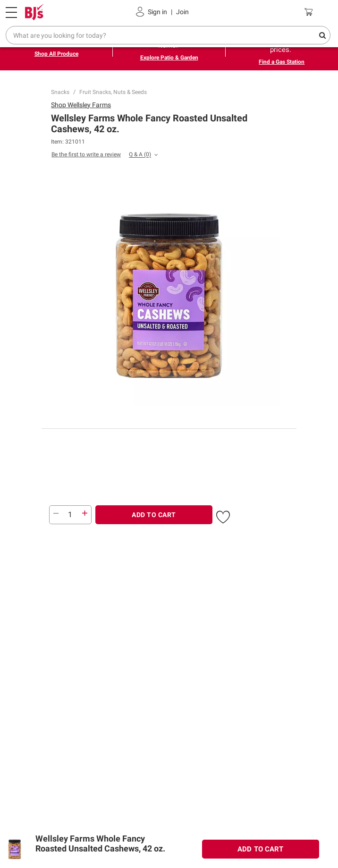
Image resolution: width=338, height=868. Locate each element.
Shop (81, 105)
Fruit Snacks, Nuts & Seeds (113, 92)
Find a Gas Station (282, 62)
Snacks (60, 92)
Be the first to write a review (86, 154)
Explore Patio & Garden (169, 58)
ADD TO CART (154, 515)
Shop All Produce (56, 54)
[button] (223, 516)
